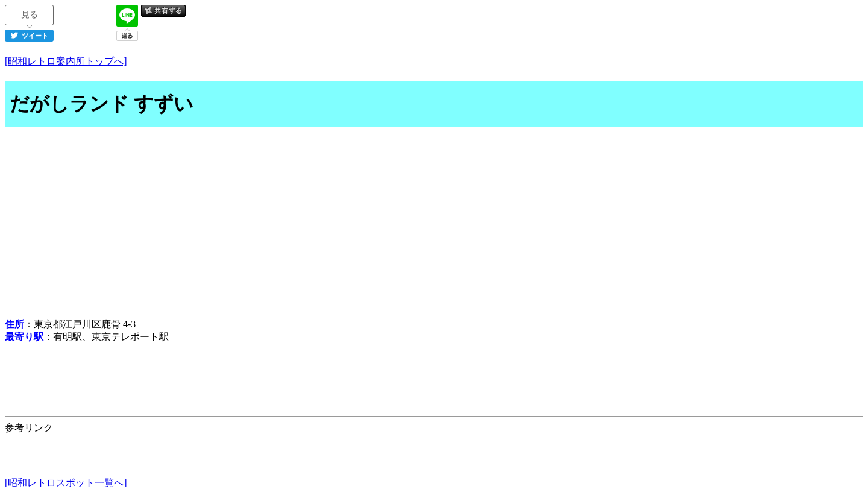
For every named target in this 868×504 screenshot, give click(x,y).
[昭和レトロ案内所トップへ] (66, 61)
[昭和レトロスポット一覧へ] (66, 483)
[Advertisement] (434, 224)
